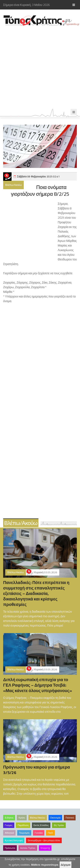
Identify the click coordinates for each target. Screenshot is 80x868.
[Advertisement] (40, 68)
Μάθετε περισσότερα (45, 865)
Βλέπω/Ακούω (13, 185)
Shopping (45, 848)
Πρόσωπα (10, 848)
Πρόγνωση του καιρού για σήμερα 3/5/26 (37, 770)
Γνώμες (9, 825)
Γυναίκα (39, 833)
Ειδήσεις (9, 818)
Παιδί (50, 833)
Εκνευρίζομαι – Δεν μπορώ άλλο (44, 840)
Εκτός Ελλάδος (41, 825)
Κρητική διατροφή (14, 840)
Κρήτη (22, 818)
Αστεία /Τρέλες (28, 848)
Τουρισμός (24, 833)
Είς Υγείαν (59, 825)
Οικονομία (55, 818)
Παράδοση (23, 825)
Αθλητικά (9, 833)
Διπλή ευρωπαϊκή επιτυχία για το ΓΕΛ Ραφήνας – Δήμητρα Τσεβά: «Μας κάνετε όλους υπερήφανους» (38, 685)
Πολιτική (70, 818)
